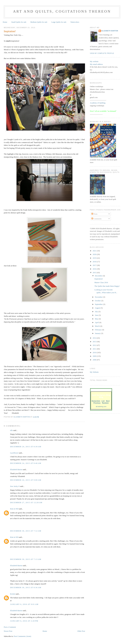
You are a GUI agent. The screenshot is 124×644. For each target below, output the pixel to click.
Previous (97, 403)
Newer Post (8, 631)
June (97, 315)
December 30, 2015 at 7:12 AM (26, 531)
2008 (95, 360)
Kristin (13, 594)
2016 (95, 269)
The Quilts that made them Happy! (107, 286)
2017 (95, 265)
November (99, 297)
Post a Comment (10, 627)
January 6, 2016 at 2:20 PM (24, 621)
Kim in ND (14, 509)
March (98, 326)
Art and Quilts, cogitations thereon (62, 11)
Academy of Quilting (98, 103)
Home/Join (96, 401)
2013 (95, 342)
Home (5, 22)
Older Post (81, 631)
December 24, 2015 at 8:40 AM (26, 463)
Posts (94, 214)
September (99, 304)
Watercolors (75, 22)
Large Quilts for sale (59, 22)
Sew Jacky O (15, 486)
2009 (95, 356)
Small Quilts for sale (19, 22)
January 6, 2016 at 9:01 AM (24, 604)
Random (105, 403)
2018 (95, 262)
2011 (95, 349)
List (103, 401)
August (98, 308)
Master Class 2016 (101, 282)
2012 (95, 345)
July (97, 312)
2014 (95, 338)
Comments (96, 219)
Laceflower (14, 453)
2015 (95, 273)
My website (94, 61)
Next (108, 401)
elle (11, 430)
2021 (95, 251)
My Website (94, 372)
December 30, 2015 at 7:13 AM (26, 559)
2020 (95, 254)
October (98, 301)
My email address (96, 64)
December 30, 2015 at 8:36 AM (26, 587)
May (97, 319)
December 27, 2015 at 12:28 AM (26, 502)
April (97, 322)
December (99, 276)
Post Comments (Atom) (23, 636)
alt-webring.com (101, 407)
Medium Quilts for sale (39, 22)
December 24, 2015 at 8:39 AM (26, 447)
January (98, 333)
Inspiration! (99, 279)
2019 (95, 258)
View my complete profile (102, 53)
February (98, 330)
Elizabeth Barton (16, 469)
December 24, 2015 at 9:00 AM (26, 480)
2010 (95, 352)
